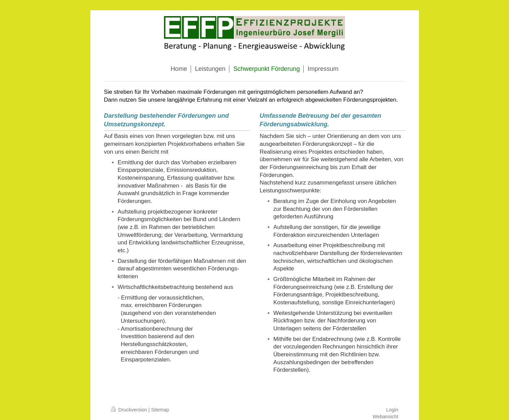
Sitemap (160, 410)
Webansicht (386, 417)
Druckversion (130, 410)
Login (392, 410)
